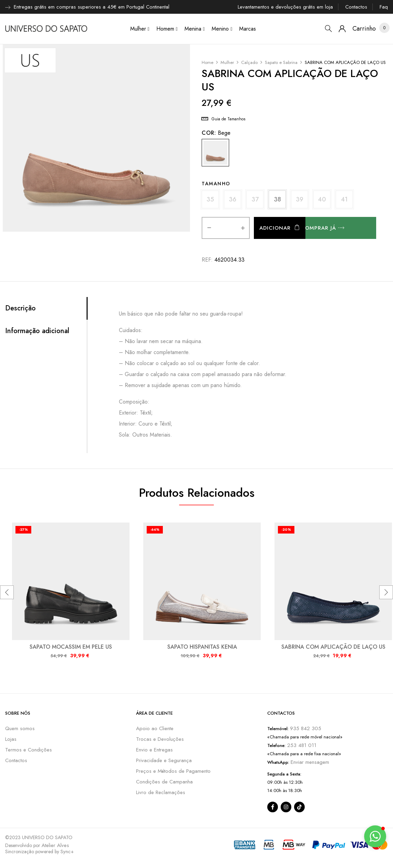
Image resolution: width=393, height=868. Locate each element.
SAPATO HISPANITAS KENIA (202, 647)
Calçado (249, 62)
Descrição (20, 308)
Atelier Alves (55, 845)
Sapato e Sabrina (281, 62)
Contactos (356, 7)
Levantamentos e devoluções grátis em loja (285, 7)
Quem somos (20, 728)
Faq (384, 7)
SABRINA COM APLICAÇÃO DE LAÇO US (333, 647)
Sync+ (67, 851)
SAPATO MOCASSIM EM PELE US (71, 647)
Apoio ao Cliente (155, 728)
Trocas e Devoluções (160, 739)
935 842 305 (306, 728)
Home (207, 62)
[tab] (46, 308)
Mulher (227, 62)
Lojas (11, 739)
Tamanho (216, 184)
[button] (364, 29)
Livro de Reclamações (161, 792)
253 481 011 (301, 745)
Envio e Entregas (154, 750)
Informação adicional (37, 331)
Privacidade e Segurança (164, 760)
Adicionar (275, 228)
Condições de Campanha (164, 782)
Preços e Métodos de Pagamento (173, 771)
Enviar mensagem (310, 762)
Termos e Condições (29, 750)
